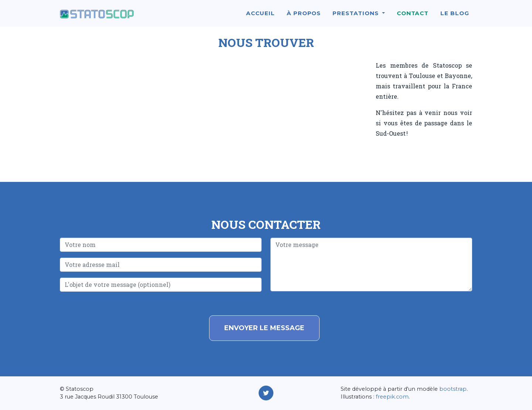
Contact (413, 17)
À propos (304, 17)
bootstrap (453, 389)
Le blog (455, 17)
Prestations (356, 17)
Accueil (260, 17)
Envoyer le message (264, 328)
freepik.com (392, 397)
